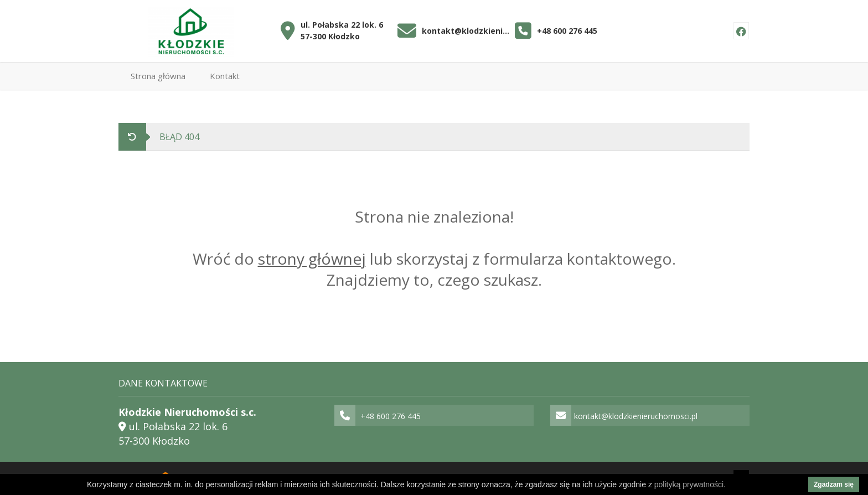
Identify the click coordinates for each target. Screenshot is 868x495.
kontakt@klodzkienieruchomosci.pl (466, 31)
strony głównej (312, 259)
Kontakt (225, 76)
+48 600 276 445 (567, 31)
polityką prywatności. (690, 484)
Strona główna (158, 76)
